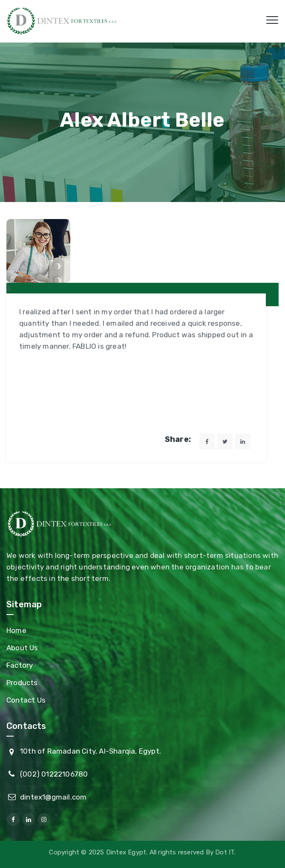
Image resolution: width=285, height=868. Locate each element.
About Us (22, 648)
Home (16, 630)
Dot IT (225, 852)
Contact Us (26, 700)
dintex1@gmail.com (53, 797)
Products (22, 683)
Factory (20, 665)
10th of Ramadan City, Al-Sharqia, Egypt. (91, 751)
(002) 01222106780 (54, 774)
